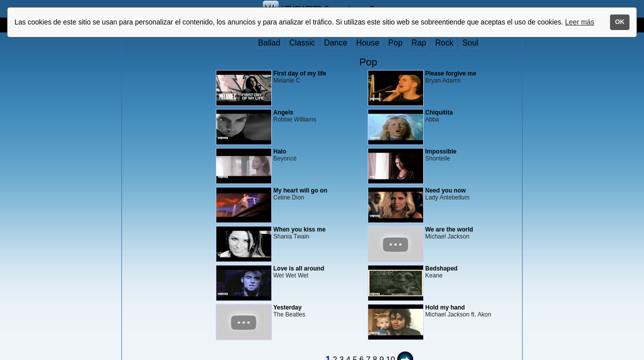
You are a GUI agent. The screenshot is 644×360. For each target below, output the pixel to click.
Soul (470, 43)
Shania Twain (291, 236)
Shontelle (438, 158)
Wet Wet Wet (291, 275)
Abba (432, 119)
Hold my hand (445, 307)
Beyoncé (285, 158)
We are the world (449, 229)
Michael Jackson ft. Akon (458, 314)
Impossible (441, 151)
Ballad (269, 43)
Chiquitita (439, 112)
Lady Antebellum (447, 197)
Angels (283, 112)
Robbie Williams (295, 119)
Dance (336, 43)
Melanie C (287, 80)
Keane (434, 275)
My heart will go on (300, 190)
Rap (419, 43)
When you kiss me (300, 229)
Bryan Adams (443, 80)
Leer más (580, 22)
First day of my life (300, 73)
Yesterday (288, 307)
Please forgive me (451, 73)
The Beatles (289, 314)
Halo (280, 151)
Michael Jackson (447, 236)
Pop (395, 43)
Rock (444, 43)
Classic (302, 43)
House (368, 43)
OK (620, 22)
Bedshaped (441, 268)
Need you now (445, 190)
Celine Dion (289, 197)
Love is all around (299, 268)
